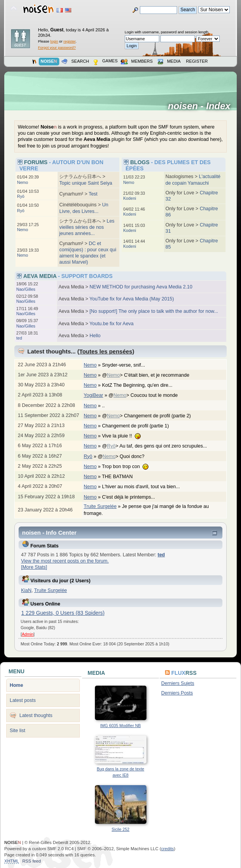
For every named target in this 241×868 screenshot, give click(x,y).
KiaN (26, 590)
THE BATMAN (121, 477)
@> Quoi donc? (125, 456)
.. (107, 406)
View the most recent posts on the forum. (65, 561)
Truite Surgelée (100, 506)
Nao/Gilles (26, 289)
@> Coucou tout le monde (147, 395)
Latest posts (23, 700)
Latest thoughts (36, 715)
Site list (17, 731)
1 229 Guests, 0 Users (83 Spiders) (63, 613)
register (70, 41)
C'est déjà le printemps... (132, 497)
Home (16, 685)
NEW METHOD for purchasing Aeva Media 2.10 (141, 287)
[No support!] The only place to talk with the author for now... (154, 311)
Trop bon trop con (129, 467)
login (54, 41)
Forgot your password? (57, 47)
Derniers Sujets (178, 683)
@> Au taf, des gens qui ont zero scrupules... (158, 446)
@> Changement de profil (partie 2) (150, 416)
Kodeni (130, 198)
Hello (95, 336)
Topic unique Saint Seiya (86, 183)
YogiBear (93, 395)
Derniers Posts (177, 693)
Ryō (21, 196)
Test (93, 194)
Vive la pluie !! (125, 436)
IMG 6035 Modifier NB (121, 726)
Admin (28, 634)
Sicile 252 (120, 829)
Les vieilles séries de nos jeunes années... (87, 227)
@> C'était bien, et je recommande (150, 375)
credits (168, 849)
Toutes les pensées (106, 351)
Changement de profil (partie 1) (139, 426)
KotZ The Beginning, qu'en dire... (141, 385)
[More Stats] (34, 567)
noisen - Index (202, 106)
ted (19, 338)
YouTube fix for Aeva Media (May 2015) (132, 299)
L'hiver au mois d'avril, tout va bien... (145, 487)
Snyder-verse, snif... (127, 365)
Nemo (22, 182)
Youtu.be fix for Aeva (112, 324)
